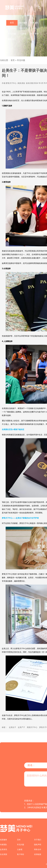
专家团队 (34, 23)
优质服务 (23, 23)
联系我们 (12, 39)
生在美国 (23, 28)
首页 (12, 23)
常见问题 (12, 34)
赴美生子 (13, 727)
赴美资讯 (12, 28)
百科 (34, 28)
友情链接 (38, 854)
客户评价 (34, 34)
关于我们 (38, 840)
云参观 (23, 34)
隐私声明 (38, 844)
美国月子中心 (32, 727)
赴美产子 (21, 727)
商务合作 (38, 849)
